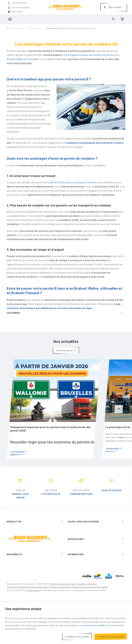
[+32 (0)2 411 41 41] (18, 3)
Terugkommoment (16, 598)
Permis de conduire (16, 585)
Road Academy (15, 28)
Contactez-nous (75, 580)
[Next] (119, 397)
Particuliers (12, 581)
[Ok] (60, 506)
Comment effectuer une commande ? (85, 540)
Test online (15, 12)
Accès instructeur (18, 8)
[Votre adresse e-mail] (35, 506)
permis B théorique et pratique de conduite (73, 182)
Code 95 (11, 572)
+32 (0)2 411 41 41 (20, 555)
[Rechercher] (113, 19)
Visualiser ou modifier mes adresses (85, 548)
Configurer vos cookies (77, 635)
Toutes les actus (64, 350)
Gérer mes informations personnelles (86, 552)
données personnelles (115, 624)
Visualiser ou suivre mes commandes (86, 544)
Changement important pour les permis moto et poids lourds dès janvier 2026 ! (35, 405)
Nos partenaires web (77, 571)
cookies (9, 620)
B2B (9, 589)
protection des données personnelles (34, 518)
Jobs (9, 594)
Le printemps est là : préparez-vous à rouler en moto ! (96, 405)
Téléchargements (76, 576)
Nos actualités (35, 28)
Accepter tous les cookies (111, 635)
